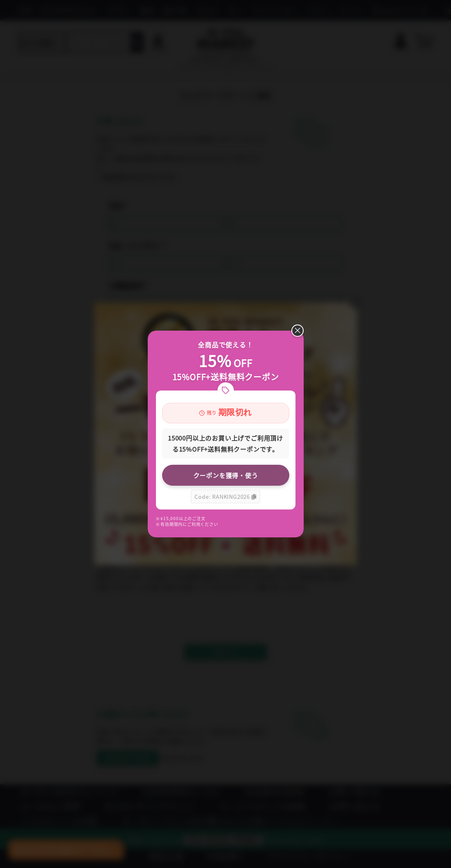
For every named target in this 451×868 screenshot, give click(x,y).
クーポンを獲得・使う (226, 475)
